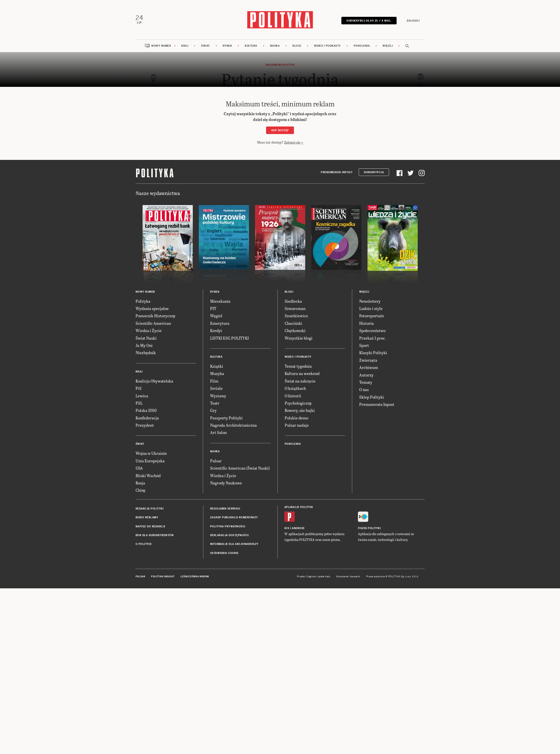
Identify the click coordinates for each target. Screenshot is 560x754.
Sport (364, 345)
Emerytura (220, 323)
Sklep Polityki (372, 396)
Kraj (185, 45)
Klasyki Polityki (373, 352)
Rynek (227, 45)
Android (298, 528)
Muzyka (217, 373)
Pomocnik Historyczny (155, 315)
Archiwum (369, 367)
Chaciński (293, 323)
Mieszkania (220, 301)
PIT (213, 308)
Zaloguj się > (294, 142)
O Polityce (144, 544)
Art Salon (218, 432)
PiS (139, 388)
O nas (364, 389)
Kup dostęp (280, 130)
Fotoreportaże (372, 315)
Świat (205, 45)
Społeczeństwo (372, 330)
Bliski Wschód (148, 475)
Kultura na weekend (302, 373)
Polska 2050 (146, 410)
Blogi (297, 45)
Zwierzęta (368, 360)
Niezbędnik (146, 352)
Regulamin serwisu (225, 508)
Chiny (141, 490)
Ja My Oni (144, 345)
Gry (213, 410)
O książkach (295, 388)
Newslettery (370, 301)
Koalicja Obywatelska (154, 380)
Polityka (143, 301)
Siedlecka (293, 301)
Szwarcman (295, 308)
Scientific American (153, 323)
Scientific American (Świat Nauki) (240, 467)
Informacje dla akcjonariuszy (234, 544)
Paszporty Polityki (226, 417)
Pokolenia (362, 45)
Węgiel (216, 315)
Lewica (142, 395)
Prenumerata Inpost (337, 172)
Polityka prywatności (228, 526)
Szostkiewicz (296, 315)
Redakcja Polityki (150, 508)
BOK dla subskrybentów (155, 535)
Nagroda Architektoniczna (233, 425)
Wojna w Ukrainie (151, 453)
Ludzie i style (371, 308)
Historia (366, 323)
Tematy (366, 382)
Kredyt (216, 330)
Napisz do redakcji (150, 526)
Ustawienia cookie (224, 553)
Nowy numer (161, 45)
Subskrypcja (374, 172)
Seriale (216, 388)
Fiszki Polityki (369, 528)
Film (214, 380)
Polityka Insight (163, 576)
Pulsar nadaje (297, 425)
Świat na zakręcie (300, 380)
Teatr (215, 402)
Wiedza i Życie (149, 330)
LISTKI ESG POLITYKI (229, 337)
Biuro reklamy (147, 517)
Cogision (311, 576)
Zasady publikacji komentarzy (234, 517)
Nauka (275, 45)
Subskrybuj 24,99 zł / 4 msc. (369, 20)
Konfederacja (147, 417)
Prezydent (145, 425)
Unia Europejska (150, 460)
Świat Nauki (146, 337)
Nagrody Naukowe (226, 482)
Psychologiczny (298, 402)
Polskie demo (296, 417)
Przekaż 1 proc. (372, 337)
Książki (217, 366)
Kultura (251, 45)
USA (139, 467)
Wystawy (218, 395)
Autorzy (366, 374)
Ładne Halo (324, 576)
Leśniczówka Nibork (195, 576)
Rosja (140, 482)
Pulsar (216, 460)
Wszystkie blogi (299, 337)
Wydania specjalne (152, 308)
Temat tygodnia (298, 366)
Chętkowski (295, 330)
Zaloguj (413, 20)
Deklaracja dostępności (229, 535)
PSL (139, 402)
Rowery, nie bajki (300, 410)
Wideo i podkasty (327, 45)
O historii (293, 395)
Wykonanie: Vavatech (348, 576)
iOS (287, 528)
